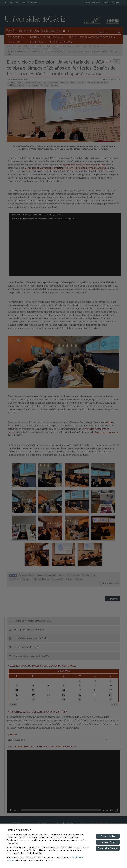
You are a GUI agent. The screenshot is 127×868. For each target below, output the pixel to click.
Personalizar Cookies (108, 848)
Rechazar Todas (108, 842)
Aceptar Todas (108, 836)
